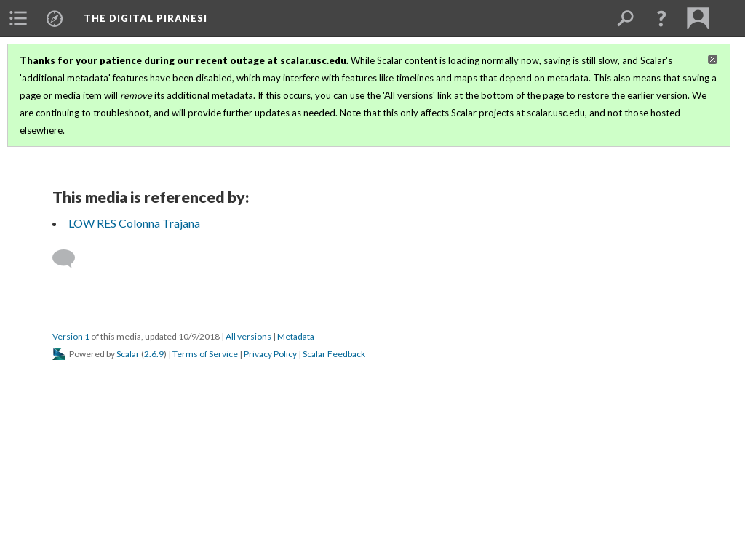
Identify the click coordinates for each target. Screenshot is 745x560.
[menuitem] (18, 18)
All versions (248, 336)
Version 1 (71, 336)
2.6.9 (154, 354)
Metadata (296, 336)
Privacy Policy (270, 354)
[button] (661, 18)
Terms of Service (205, 354)
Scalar (128, 354)
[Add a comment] (70, 259)
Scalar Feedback (334, 354)
